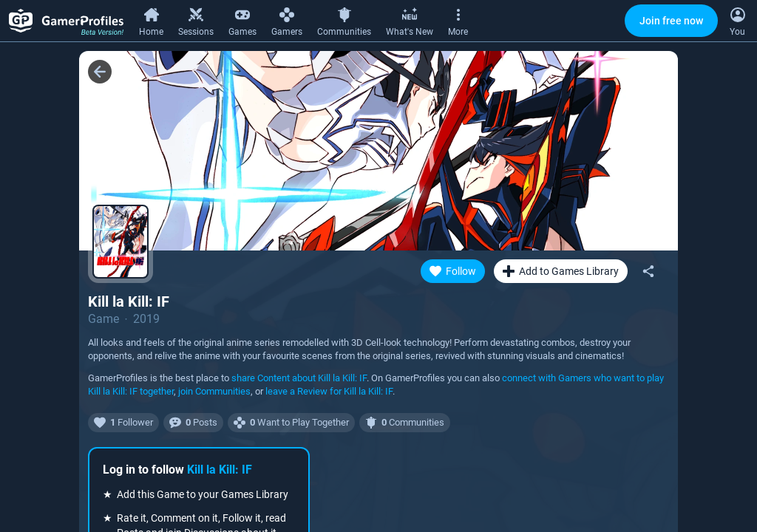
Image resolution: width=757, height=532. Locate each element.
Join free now (671, 21)
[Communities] (344, 20)
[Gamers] (287, 20)
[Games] (242, 20)
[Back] (100, 72)
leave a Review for (329, 391)
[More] (458, 20)
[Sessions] (196, 20)
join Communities (214, 391)
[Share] (648, 271)
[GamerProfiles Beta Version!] (67, 21)
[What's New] (410, 20)
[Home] (151, 20)
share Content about (299, 378)
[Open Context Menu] (737, 21)
